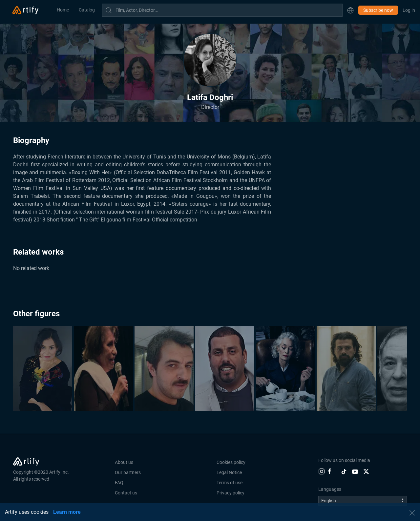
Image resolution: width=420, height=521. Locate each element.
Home (63, 10)
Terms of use (230, 483)
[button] (350, 10)
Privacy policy (231, 493)
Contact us (126, 493)
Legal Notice (229, 472)
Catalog (87, 10)
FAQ (119, 483)
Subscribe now (378, 10)
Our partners (128, 472)
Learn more (67, 512)
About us (124, 462)
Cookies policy (231, 462)
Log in (409, 10)
